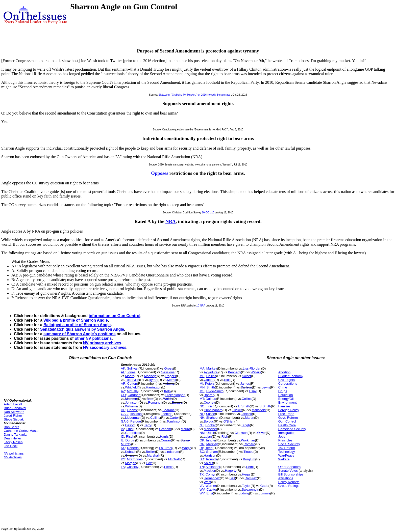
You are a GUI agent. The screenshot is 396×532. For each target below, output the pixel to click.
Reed (208, 448)
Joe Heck (11, 446)
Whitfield (131, 387)
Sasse (210, 414)
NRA (171, 221)
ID (123, 437)
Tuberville (132, 380)
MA (202, 368)
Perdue (136, 421)
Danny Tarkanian (16, 435)
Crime (283, 387)
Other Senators (289, 467)
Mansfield (259, 410)
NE (202, 414)
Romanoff (155, 402)
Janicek (246, 414)
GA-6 (125, 421)
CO (123, 395)
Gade (264, 486)
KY (123, 459)
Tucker (237, 410)
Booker (211, 425)
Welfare (284, 459)
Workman (248, 440)
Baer (150, 399)
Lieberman (133, 418)
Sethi (250, 467)
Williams (131, 406)
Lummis (264, 493)
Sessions (168, 372)
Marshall (153, 455)
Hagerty (231, 471)
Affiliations (286, 478)
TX (202, 474)
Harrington (154, 387)
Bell (232, 478)
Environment (288, 402)
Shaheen (213, 418)
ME (202, 376)
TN (202, 467)
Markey (212, 368)
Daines (211, 399)
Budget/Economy (291, 376)
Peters (210, 384)
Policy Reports (289, 482)
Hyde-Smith (215, 391)
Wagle (187, 448)
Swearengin (250, 489)
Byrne (153, 380)
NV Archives (13, 457)
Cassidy (133, 467)
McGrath (175, 459)
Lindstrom (172, 452)
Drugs (283, 391)
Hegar (246, 474)
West (207, 482)
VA (202, 486)
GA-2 (125, 414)
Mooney (150, 376)
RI (201, 448)
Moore (130, 376)
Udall (210, 433)
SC (202, 452)
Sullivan (133, 368)
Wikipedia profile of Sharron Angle (76, 320)
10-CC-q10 (208, 213)
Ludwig (244, 493)
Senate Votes (288, 471)
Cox (149, 463)
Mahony (168, 384)
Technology (287, 452)
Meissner (211, 429)
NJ (202, 425)
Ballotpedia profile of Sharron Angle (77, 325)
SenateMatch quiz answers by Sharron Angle (82, 329)
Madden (131, 399)
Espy (253, 391)
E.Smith (244, 406)
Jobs (282, 437)
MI (201, 384)
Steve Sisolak (14, 419)
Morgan (131, 463)
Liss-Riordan (252, 368)
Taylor (246, 486)
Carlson (246, 387)
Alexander (213, 467)
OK (202, 440)
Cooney (209, 402)
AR (123, 384)
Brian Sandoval (15, 408)
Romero (249, 444)
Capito (211, 489)
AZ (123, 391)
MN (202, 387)
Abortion (284, 372)
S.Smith (265, 406)
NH (202, 418)
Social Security (289, 444)
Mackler (210, 471)
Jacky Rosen (13, 442)
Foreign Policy (289, 410)
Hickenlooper (175, 395)
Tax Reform (287, 448)
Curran (166, 440)
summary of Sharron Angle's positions (80, 334)
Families (284, 406)
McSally (133, 391)
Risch (130, 437)
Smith (211, 387)
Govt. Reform (288, 418)
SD (202, 459)
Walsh (168, 399)
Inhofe (211, 440)
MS (202, 391)
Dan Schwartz (14, 412)
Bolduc (209, 421)
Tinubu (248, 452)
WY (202, 493)
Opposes (160, 173)
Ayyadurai (211, 372)
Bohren (209, 395)
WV (202, 489)
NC (202, 406)
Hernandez (212, 478)
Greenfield (133, 433)
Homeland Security (292, 429)
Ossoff (130, 425)
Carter (174, 418)
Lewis (266, 387)
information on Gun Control (114, 316)
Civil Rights (287, 380)
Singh (246, 425)
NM (202, 433)
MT (202, 399)
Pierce (169, 467)
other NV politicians (93, 338)
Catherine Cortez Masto (21, 431)
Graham (165, 429)
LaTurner (166, 448)
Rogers (171, 376)
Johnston (132, 402)
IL (122, 440)
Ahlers (208, 463)
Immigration (287, 433)
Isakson (136, 414)
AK (123, 368)
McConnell (134, 459)
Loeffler (166, 414)
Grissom (131, 455)
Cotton (132, 384)
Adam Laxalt (13, 404)
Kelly (168, 391)
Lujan (208, 437)
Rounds (212, 459)
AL (123, 372)
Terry (148, 425)
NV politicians (14, 453)
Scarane (168, 410)
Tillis (209, 406)
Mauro (185, 429)
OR (202, 444)
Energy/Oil (286, 399)
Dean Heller (13, 438)
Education (286, 395)
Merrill (172, 380)
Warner (211, 486)
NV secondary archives (105, 347)
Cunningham (213, 410)
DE (123, 410)
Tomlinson (174, 421)
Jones (131, 372)
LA (123, 467)
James (245, 384)
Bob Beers (11, 427)
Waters (256, 372)
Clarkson (241, 433)
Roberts (133, 448)
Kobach (131, 452)
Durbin (130, 440)
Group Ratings (289, 486)
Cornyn (211, 474)
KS (123, 448)
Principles (285, 440)
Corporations (288, 384)
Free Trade (286, 414)
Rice (227, 380)
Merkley (212, 444)
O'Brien (229, 421)
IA (122, 429)
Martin (250, 418)
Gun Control (287, 421)
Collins (155, 418)
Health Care (287, 425)
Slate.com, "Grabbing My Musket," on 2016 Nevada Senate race (194, 95)
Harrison (210, 455)
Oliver (261, 433)
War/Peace (286, 455)
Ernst (130, 429)
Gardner (134, 395)
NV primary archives (102, 343)
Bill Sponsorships (291, 474)
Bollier (151, 452)
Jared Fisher (13, 416)
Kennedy (234, 372)
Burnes (177, 402)
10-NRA (201, 306)
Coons (132, 410)
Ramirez (251, 478)
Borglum (249, 459)
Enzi (210, 493)
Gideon (209, 380)
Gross (169, 368)
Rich (225, 437)
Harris (164, 437)
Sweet (246, 376)
